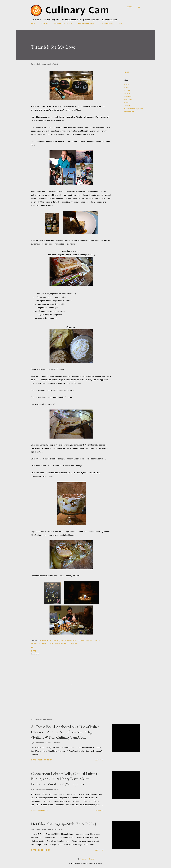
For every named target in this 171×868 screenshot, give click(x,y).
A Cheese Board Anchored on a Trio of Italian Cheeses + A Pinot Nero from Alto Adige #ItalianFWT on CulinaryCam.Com (65, 732)
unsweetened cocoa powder (133, 109)
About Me (44, 23)
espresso (127, 90)
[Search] (130, 7)
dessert (126, 87)
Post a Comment (45, 760)
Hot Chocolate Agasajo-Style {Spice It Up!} (64, 824)
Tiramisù (127, 106)
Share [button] (126, 72)
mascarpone (128, 99)
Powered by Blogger (86, 859)
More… (122, 23)
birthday (127, 84)
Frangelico (127, 93)
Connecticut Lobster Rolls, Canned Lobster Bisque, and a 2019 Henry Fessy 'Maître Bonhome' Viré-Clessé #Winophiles (64, 779)
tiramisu (126, 102)
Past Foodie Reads (107, 23)
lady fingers (128, 96)
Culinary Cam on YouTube (63, 23)
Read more (99, 760)
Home (33, 23)
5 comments (43, 810)
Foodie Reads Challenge (86, 23)
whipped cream (129, 112)
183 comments (44, 850)
